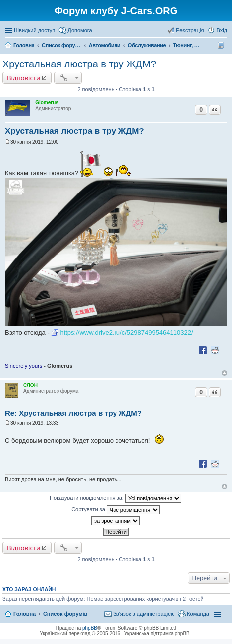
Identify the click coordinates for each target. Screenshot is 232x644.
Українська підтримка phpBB (157, 633)
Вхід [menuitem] (222, 30)
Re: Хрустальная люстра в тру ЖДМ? (73, 413)
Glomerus (47, 102)
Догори (224, 373)
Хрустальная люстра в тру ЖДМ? (79, 64)
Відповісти (24, 78)
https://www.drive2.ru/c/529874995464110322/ (126, 333)
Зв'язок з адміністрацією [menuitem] (144, 614)
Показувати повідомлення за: (116, 498)
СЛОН (30, 385)
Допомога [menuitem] (80, 30)
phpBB (90, 628)
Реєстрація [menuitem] (190, 30)
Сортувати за (116, 510)
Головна (25, 614)
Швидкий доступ (34, 30)
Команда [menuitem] (198, 614)
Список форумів (65, 614)
